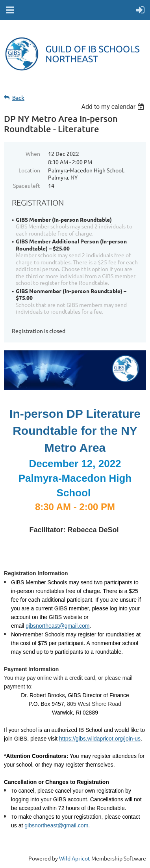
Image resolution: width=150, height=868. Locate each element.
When (33, 153)
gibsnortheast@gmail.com (56, 825)
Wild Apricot (75, 858)
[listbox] (114, 107)
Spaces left (27, 185)
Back (18, 98)
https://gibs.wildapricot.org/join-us (100, 739)
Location (29, 170)
